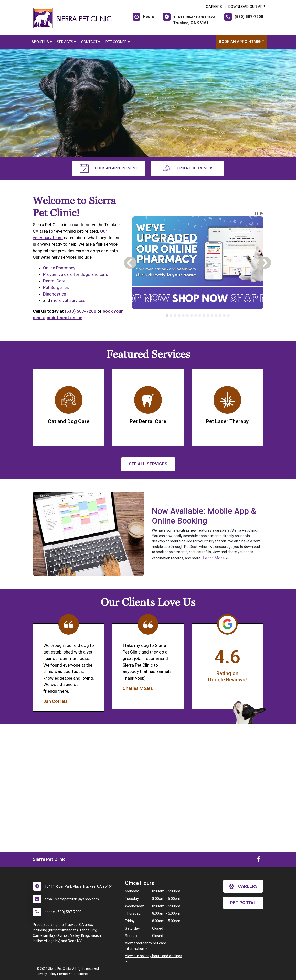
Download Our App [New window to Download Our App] (247, 7)
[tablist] (198, 315)
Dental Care (54, 281)
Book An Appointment (241, 42)
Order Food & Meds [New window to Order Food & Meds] (187, 168)
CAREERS (214, 7)
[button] (257, 213)
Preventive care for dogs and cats (76, 274)
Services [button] (66, 42)
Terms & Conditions (73, 974)
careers (243, 886)
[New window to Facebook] (259, 861)
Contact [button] (91, 42)
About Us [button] (42, 42)
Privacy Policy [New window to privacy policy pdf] (46, 974)
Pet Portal (243, 903)
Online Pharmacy (59, 268)
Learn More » (215, 558)
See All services (148, 464)
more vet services (68, 300)
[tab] (167, 315)
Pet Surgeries (56, 287)
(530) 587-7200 (81, 311)
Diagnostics (55, 294)
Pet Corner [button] (118, 42)
